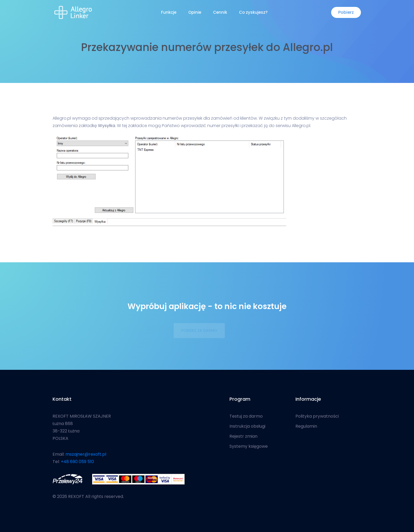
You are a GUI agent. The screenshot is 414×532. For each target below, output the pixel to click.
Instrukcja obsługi (247, 426)
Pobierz (346, 12)
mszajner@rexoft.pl (86, 454)
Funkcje (169, 12)
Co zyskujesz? (253, 12)
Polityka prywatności (317, 416)
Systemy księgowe (249, 446)
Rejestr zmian (243, 436)
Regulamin (306, 426)
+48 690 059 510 (77, 462)
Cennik (220, 12)
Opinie (195, 12)
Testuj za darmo (246, 416)
